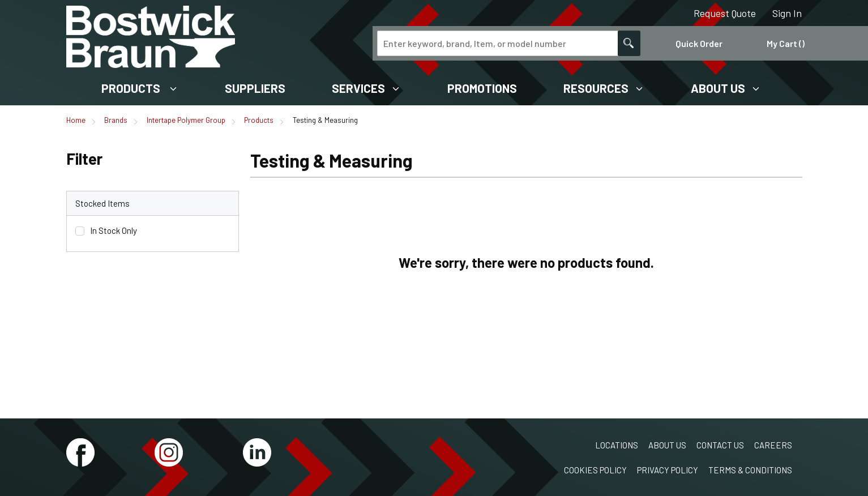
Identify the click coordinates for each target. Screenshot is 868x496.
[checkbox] (80, 231)
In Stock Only (114, 230)
